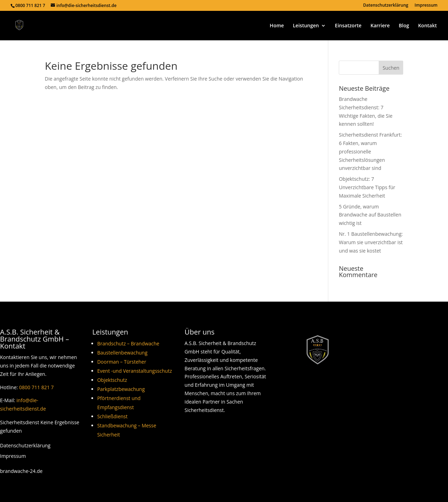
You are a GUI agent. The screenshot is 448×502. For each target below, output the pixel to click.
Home (277, 26)
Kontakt (427, 26)
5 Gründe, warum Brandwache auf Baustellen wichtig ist (370, 215)
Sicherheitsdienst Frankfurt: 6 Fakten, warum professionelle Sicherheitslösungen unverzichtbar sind (370, 151)
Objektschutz (112, 380)
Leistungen (306, 26)
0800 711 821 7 (37, 387)
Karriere (380, 26)
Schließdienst (113, 416)
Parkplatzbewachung (121, 389)
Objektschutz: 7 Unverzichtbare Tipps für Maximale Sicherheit (367, 187)
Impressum (426, 6)
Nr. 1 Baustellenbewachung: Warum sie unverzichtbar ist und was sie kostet (371, 242)
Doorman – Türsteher (122, 362)
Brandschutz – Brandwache (128, 343)
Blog (404, 26)
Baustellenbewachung (122, 353)
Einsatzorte (348, 26)
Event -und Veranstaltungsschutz (135, 371)
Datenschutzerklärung (386, 6)
